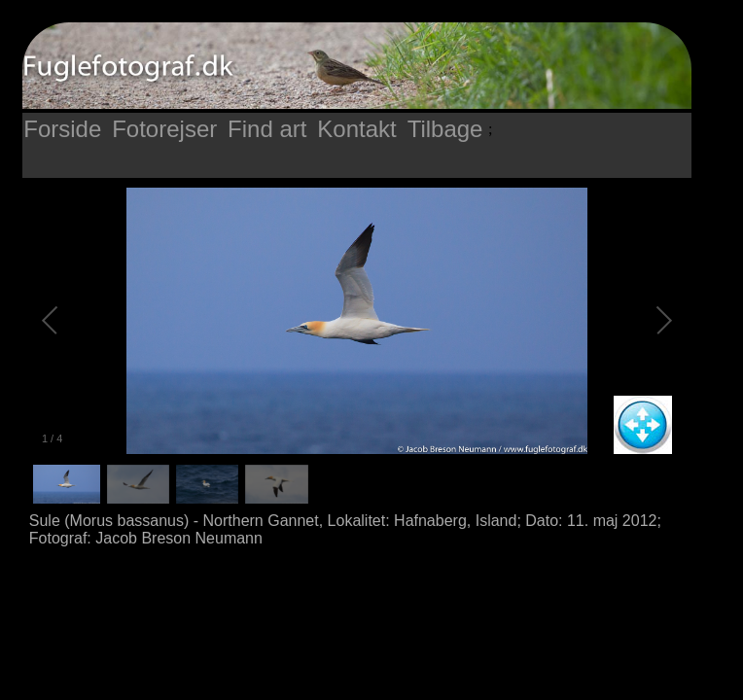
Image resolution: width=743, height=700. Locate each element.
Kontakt (356, 129)
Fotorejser (164, 129)
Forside (62, 129)
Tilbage (445, 129)
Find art (267, 129)
